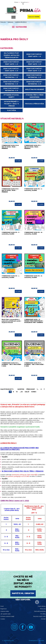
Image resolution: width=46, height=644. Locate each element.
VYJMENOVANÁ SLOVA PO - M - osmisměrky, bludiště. (34, 233)
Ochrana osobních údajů (7, 616)
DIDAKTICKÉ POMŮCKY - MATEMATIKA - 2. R (35, 76)
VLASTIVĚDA (12, 110)
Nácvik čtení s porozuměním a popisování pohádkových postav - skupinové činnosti (12, 321)
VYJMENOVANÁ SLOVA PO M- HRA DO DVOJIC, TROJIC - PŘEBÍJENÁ (10, 147)
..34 (21, 392)
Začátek (21, 389)
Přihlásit (16, 2)
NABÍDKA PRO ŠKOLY (21, 22)
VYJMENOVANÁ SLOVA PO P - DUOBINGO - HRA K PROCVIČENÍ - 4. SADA (34, 364)
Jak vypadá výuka (5, 614)
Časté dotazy (42, 606)
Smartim (41, 641)
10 (17, 392)
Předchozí (30, 389)
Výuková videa (5, 611)
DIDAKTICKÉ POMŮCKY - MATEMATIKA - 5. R (11, 89)
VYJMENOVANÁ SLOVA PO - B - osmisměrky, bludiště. (34, 277)
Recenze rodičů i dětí (39, 616)
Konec (34, 392)
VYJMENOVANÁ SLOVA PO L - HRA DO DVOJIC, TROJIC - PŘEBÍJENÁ (33, 147)
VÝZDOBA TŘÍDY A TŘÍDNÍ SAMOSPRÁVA (35, 96)
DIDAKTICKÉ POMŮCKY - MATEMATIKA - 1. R (11, 76)
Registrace (4, 609)
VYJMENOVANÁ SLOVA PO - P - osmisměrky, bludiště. (11, 233)
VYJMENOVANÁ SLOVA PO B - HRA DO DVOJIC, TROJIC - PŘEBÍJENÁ (10, 190)
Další (27, 392)
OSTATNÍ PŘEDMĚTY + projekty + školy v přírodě (12, 104)
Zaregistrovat (24, 2)
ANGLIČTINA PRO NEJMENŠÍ (34, 89)
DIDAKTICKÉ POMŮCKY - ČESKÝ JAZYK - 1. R (35, 55)
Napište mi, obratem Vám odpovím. (23, 595)
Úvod (2, 606)
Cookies (3, 619)
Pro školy (43, 614)
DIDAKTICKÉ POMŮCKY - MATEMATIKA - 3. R (11, 83)
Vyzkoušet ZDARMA (34, 17)
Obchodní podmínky (40, 611)
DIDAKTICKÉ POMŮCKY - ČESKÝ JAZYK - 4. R (11, 70)
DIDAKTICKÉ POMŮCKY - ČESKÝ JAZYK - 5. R (35, 70)
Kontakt (43, 619)
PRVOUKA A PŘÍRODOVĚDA (35, 104)
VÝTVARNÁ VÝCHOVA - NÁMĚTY (12, 96)
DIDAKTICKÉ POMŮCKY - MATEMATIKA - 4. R (35, 83)
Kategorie (10, 22)
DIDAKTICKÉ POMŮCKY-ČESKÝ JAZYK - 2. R (11, 63)
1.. (38, 389)
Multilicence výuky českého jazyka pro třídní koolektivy (12, 55)
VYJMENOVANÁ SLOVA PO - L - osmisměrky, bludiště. (11, 277)
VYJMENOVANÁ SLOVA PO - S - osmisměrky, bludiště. (33, 190)
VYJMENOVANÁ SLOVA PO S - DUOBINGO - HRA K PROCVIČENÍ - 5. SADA (12, 364)
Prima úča (3, 22)
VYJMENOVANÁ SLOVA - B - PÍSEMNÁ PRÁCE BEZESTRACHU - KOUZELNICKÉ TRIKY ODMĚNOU (34, 321)
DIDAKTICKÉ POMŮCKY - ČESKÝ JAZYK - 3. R (35, 63)
